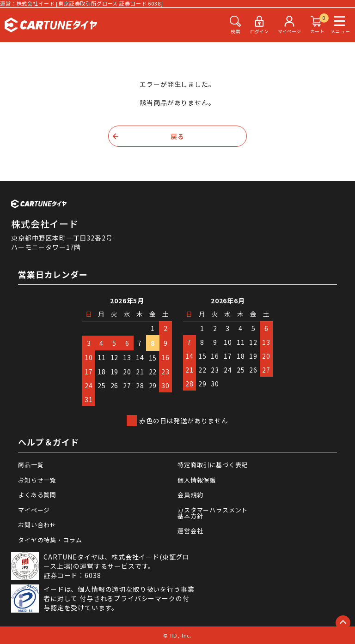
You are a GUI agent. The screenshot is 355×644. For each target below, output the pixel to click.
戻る (177, 136)
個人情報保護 (197, 480)
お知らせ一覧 (37, 480)
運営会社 (190, 531)
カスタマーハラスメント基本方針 (213, 513)
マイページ (34, 510)
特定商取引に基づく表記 (213, 465)
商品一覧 (31, 465)
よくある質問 (37, 495)
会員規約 (190, 495)
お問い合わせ (37, 525)
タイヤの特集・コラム (50, 540)
